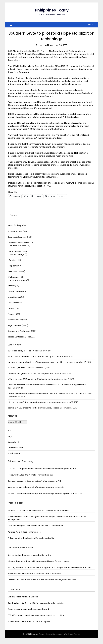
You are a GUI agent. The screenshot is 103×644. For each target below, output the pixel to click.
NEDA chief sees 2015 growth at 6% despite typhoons (32, 379)
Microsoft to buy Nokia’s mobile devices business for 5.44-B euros (38, 510)
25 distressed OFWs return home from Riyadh (29, 621)
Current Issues (14, 251)
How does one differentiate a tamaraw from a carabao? (34, 574)
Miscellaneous (14, 291)
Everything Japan (17, 280)
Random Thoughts (18, 246)
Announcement (15, 231)
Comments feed (16, 448)
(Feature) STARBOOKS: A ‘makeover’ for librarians (30, 475)
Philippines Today (52, 10)
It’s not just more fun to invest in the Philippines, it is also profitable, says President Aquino (49, 567)
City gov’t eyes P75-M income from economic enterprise (34, 402)
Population (14, 266)
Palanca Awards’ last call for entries (24, 532)
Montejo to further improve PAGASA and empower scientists (36, 487)
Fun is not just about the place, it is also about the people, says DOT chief (42, 580)
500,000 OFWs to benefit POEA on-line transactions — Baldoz (36, 615)
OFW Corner (13, 303)
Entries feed (13, 442)
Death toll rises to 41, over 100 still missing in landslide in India (36, 603)
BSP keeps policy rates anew (21, 351)
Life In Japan (13, 277)
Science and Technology (19, 331)
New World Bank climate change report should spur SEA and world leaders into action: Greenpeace (47, 518)
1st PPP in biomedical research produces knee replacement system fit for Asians (45, 493)
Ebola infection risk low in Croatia (23, 597)
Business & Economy (17, 237)
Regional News (14, 325)
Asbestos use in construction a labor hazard (28, 609)
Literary (11, 286)
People (11, 314)
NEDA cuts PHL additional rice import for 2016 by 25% (32, 356)
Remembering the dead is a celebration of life (29, 555)
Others (11, 308)
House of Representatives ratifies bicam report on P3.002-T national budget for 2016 (47, 385)
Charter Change (17, 254)
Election (13, 260)
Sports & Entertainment (19, 337)
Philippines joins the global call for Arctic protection (31, 538)
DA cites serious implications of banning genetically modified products (40, 362)
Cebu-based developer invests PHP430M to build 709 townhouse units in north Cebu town (50, 393)
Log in (10, 436)
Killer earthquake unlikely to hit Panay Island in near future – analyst (39, 561)
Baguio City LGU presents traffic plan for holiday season (34, 408)
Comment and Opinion (18, 243)
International (14, 271)
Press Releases (15, 320)
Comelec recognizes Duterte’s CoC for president (31, 373)
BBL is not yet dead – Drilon (20, 368)
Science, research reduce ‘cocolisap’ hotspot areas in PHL (34, 481)
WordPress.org (14, 453)
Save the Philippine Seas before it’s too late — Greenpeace (35, 526)
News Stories (14, 297)
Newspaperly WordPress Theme (66, 634)
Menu (91, 25)
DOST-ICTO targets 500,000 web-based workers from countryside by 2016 (42, 469)
